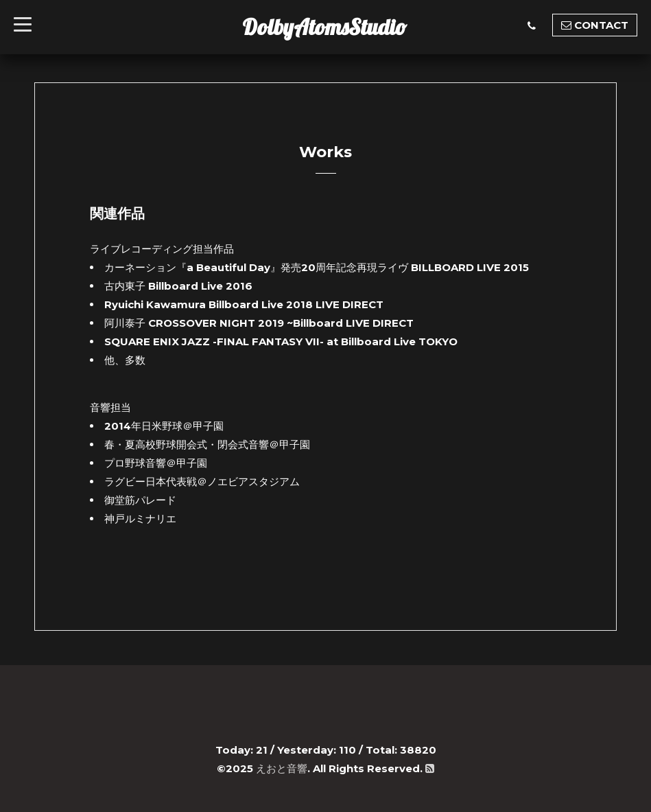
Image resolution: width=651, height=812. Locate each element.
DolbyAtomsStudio (324, 27)
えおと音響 (282, 768)
